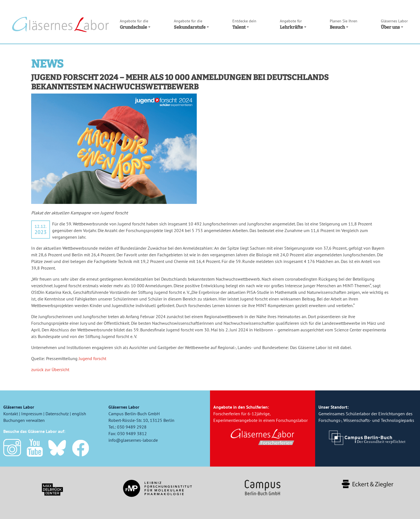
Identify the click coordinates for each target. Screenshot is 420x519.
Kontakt (11, 414)
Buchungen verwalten (24, 420)
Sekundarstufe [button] (191, 24)
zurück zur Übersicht (50, 369)
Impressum (32, 414)
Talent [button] (244, 24)
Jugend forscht (92, 358)
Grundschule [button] (135, 24)
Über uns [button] (394, 24)
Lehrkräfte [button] (293, 24)
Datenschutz (57, 414)
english (79, 414)
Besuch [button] (344, 24)
